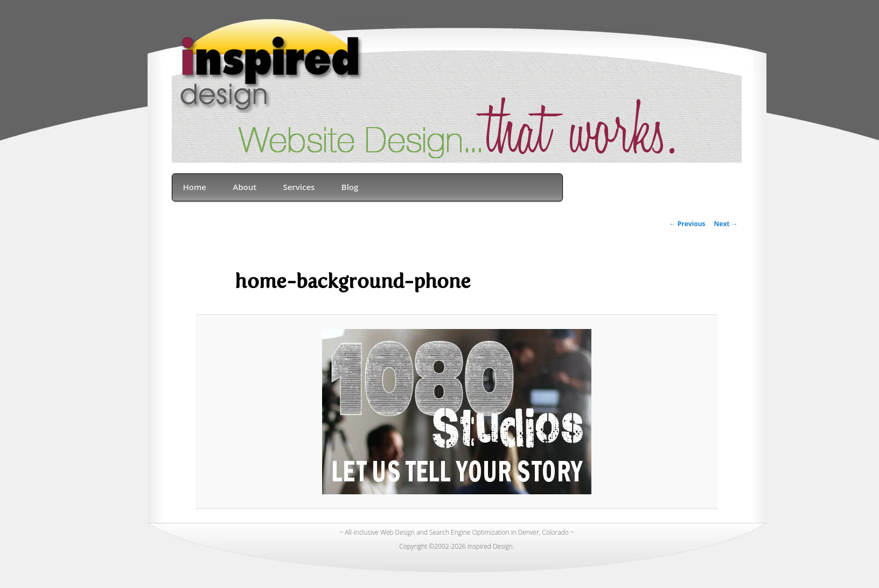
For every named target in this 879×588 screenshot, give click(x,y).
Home (194, 187)
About (245, 187)
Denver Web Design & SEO (370, 20)
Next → (726, 224)
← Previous (688, 224)
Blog (350, 187)
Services (299, 187)
